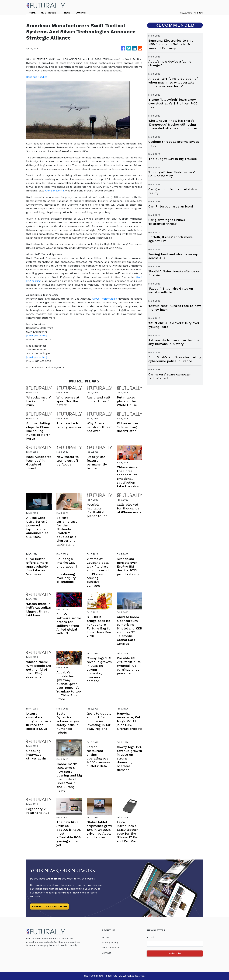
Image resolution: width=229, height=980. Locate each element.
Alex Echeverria (54, 191)
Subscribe (175, 953)
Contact (107, 952)
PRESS (67, 13)
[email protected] (37, 335)
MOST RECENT (49, 13)
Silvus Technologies (104, 299)
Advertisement (111, 947)
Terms (106, 937)
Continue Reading (37, 77)
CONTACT (81, 13)
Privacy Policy (110, 942)
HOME (32, 13)
